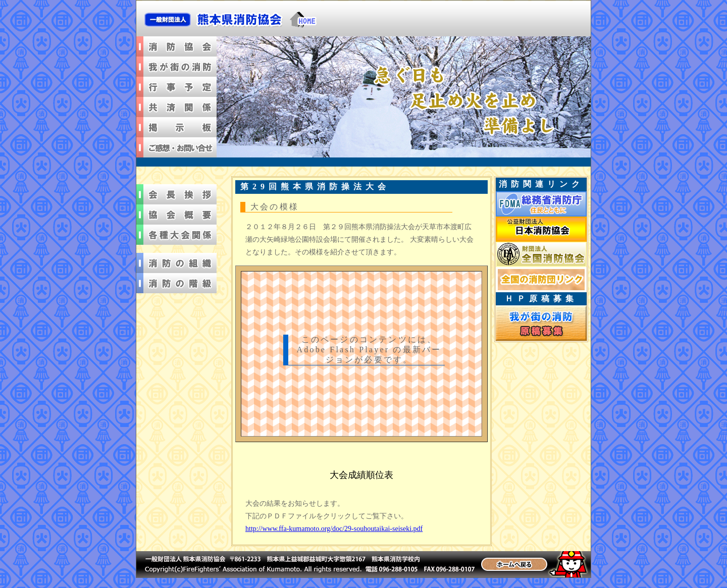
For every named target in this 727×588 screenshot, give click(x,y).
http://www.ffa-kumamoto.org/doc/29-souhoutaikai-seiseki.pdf (334, 529)
